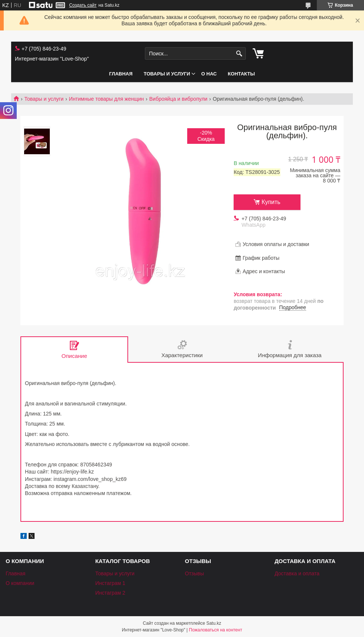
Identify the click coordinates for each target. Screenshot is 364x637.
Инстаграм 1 (110, 583)
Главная (121, 74)
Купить (271, 202)
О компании (20, 583)
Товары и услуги (167, 74)
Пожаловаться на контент (216, 630)
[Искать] (239, 54)
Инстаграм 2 (110, 593)
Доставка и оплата (297, 573)
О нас (209, 74)
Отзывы (194, 573)
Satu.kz (214, 623)
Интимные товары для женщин (107, 99)
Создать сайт (83, 5)
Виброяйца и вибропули (178, 99)
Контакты (241, 74)
